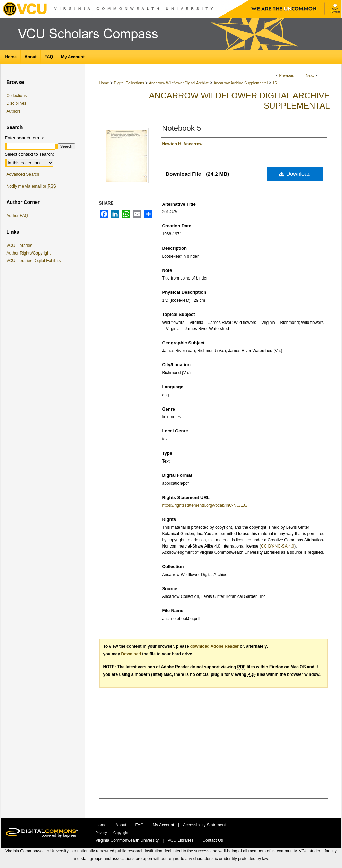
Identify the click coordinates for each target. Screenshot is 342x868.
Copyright (121, 833)
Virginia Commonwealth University (128, 840)
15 (274, 83)
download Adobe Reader (214, 646)
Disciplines (16, 103)
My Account (164, 825)
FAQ (140, 825)
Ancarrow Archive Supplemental (240, 83)
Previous (287, 75)
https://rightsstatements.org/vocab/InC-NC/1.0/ (205, 505)
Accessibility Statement (204, 825)
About (121, 825)
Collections (17, 96)
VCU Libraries (21, 246)
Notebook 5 (182, 128)
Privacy (102, 833)
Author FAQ (17, 216)
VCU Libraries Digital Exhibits (35, 261)
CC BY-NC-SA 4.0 (278, 546)
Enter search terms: (24, 138)
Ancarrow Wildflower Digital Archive (179, 83)
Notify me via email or (31, 186)
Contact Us (213, 840)
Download (295, 174)
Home (104, 83)
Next (310, 75)
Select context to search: (29, 154)
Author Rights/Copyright (30, 253)
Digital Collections (129, 83)
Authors (14, 111)
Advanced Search (23, 174)
